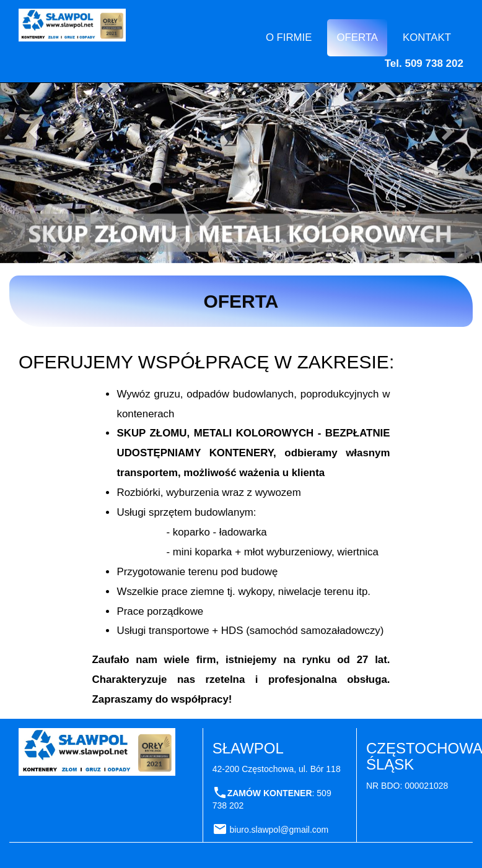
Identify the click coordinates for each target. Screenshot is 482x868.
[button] (36, 132)
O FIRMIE (289, 37)
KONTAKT (427, 37)
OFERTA (357, 37)
